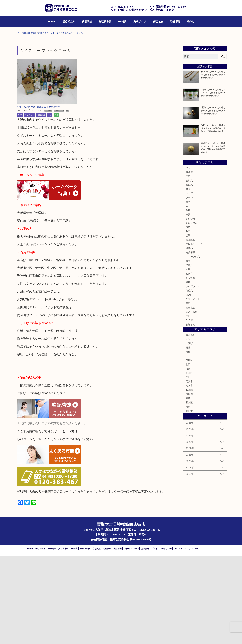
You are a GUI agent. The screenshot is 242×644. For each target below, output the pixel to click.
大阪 (57, 203)
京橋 (188, 440)
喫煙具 (189, 353)
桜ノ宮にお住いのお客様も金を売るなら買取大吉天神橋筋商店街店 (213, 163)
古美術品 (190, 341)
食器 (188, 298)
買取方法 (158, 21)
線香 (188, 358)
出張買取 (41, 203)
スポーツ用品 (193, 345)
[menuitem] (52, 21)
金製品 (189, 269)
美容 (188, 391)
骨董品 (189, 336)
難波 (188, 436)
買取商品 (87, 21)
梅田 (188, 465)
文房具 (189, 362)
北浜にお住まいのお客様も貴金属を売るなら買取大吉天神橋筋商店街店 (213, 199)
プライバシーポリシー (162, 637)
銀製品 (189, 273)
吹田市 (189, 499)
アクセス (128, 637)
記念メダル (192, 311)
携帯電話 (190, 396)
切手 (188, 324)
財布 (188, 277)
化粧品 (189, 379)
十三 (188, 444)
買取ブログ (140, 21)
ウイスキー (29, 203)
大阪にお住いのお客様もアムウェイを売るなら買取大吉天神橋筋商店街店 (213, 181)
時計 (188, 290)
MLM (188, 383)
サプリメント (193, 387)
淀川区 (189, 461)
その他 (190, 21)
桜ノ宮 (189, 474)
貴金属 (189, 260)
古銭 (188, 315)
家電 (188, 349)
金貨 (188, 303)
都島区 (189, 448)
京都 (188, 495)
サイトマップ (180, 637)
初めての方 (69, 21)
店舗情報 (175, 21)
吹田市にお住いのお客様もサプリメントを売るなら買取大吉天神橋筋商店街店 (213, 217)
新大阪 (189, 491)
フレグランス (193, 375)
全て (20, 203)
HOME (52, 21)
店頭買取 (97, 637)
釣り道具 (190, 366)
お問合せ (145, 637)
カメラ (189, 294)
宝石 (188, 265)
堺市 (188, 457)
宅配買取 (107, 637)
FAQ (137, 637)
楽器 (188, 370)
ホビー (189, 404)
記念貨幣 (190, 307)
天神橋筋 (190, 423)
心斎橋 (189, 478)
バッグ (189, 282)
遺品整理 (117, 637)
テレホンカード (194, 332)
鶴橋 (188, 486)
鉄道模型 (190, 328)
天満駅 (189, 432)
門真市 (189, 470)
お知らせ (190, 413)
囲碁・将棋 (192, 400)
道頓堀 (189, 482)
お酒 (50, 203)
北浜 (188, 453)
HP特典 (122, 21)
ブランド (190, 286)
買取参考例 (105, 21)
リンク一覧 (194, 637)
